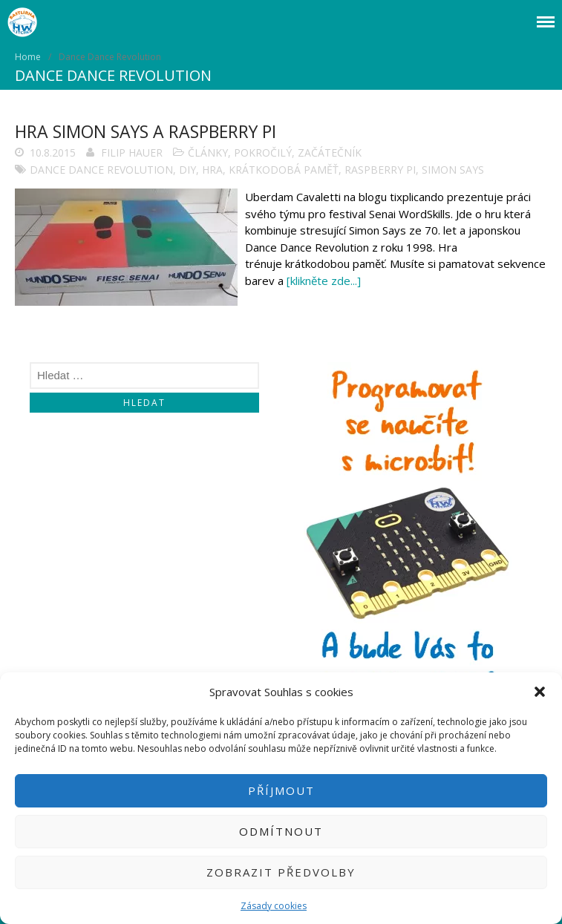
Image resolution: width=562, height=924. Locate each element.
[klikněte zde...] (324, 281)
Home (28, 57)
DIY (187, 170)
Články (208, 153)
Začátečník (330, 153)
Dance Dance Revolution (101, 170)
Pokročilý (263, 153)
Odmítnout (281, 831)
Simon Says (453, 170)
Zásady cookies (274, 906)
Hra (212, 170)
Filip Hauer (132, 153)
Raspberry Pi (380, 170)
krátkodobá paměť (284, 170)
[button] (540, 692)
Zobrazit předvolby (281, 872)
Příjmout (281, 790)
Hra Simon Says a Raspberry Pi (146, 131)
